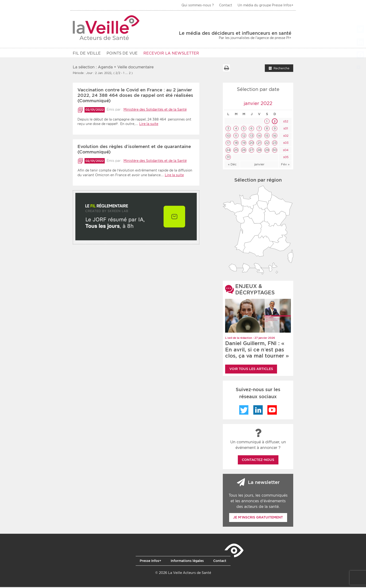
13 (252, 137)
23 (275, 144)
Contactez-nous (258, 461)
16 (275, 137)
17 (228, 144)
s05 (285, 158)
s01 (285, 129)
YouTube (272, 411)
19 (244, 144)
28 (259, 151)
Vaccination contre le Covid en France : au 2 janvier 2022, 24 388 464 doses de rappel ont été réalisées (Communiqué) (135, 96)
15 (267, 137)
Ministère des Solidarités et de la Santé (155, 110)
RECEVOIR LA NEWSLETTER (171, 53)
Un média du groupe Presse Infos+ (266, 5)
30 (275, 151)
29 (267, 151)
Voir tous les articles (251, 370)
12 (244, 137)
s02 (285, 137)
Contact (226, 5)
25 (236, 151)
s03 (285, 144)
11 (236, 137)
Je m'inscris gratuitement (258, 518)
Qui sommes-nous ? (198, 5)
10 (228, 137)
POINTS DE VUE (122, 53)
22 (267, 144)
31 (228, 158)
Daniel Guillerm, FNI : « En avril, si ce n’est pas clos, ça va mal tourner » (257, 350)
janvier (259, 165)
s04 (285, 151)
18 (236, 144)
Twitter (244, 411)
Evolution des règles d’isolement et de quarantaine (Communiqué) (134, 150)
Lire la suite (149, 125)
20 (252, 144)
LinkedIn (258, 411)
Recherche (281, 69)
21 (259, 144)
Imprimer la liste (226, 69)
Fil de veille (87, 53)
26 (244, 151)
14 (259, 137)
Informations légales (187, 562)
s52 (285, 122)
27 (251, 151)
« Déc (232, 165)
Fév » (285, 165)
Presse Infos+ (150, 562)
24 (228, 151)
